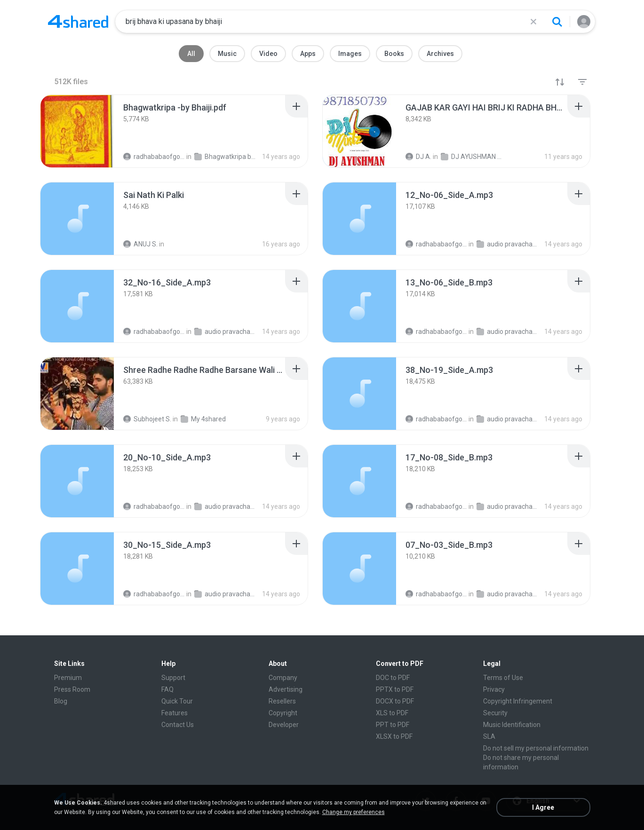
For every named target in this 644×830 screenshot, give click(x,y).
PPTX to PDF (395, 689)
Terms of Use (503, 678)
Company (283, 678)
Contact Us (178, 725)
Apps (308, 54)
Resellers (282, 701)
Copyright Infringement (518, 701)
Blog (61, 701)
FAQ (167, 689)
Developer (284, 725)
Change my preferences (354, 812)
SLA (489, 736)
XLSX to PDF (394, 736)
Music (227, 54)
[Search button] (557, 22)
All (191, 54)
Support (173, 678)
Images (350, 54)
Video (268, 54)
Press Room (72, 689)
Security (495, 713)
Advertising (286, 689)
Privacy (494, 689)
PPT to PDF (393, 725)
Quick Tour (177, 701)
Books (394, 54)
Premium (68, 678)
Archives (440, 54)
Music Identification (512, 725)
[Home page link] (78, 22)
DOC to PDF (393, 678)
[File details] (77, 131)
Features (175, 713)
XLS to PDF (392, 713)
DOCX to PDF (395, 701)
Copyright (283, 713)
